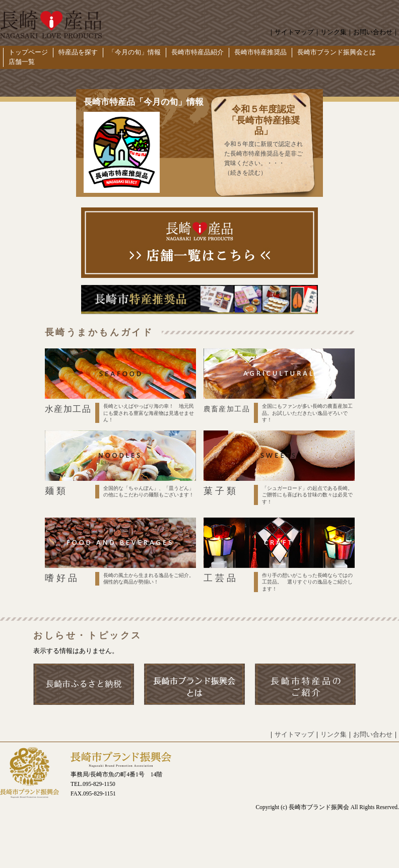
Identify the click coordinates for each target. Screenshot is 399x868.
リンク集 (334, 32)
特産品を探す (78, 52)
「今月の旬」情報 (135, 52)
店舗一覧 (22, 62)
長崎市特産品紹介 (197, 52)
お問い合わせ (373, 32)
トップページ (28, 52)
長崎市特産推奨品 (260, 52)
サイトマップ (294, 32)
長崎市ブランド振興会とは (337, 52)
